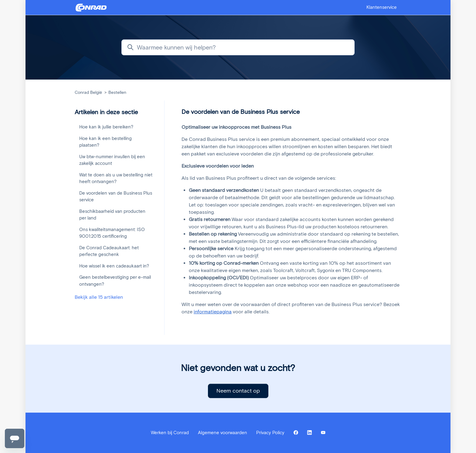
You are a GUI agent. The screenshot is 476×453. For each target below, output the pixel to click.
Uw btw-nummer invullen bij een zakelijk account (112, 160)
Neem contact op (238, 391)
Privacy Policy (270, 433)
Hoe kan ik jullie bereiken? (106, 127)
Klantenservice (382, 7)
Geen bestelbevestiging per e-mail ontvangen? (115, 281)
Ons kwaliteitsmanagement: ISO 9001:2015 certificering (112, 233)
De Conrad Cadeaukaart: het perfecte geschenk (109, 251)
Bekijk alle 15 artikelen (99, 297)
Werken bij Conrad (170, 433)
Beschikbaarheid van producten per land (112, 215)
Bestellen (117, 92)
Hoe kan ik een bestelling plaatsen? (105, 142)
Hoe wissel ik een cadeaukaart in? (114, 266)
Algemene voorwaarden (223, 433)
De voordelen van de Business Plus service (116, 197)
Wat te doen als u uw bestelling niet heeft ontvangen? (116, 178)
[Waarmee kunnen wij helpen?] (238, 47)
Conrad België (88, 92)
